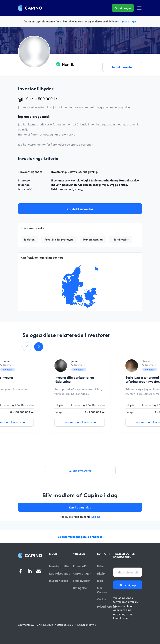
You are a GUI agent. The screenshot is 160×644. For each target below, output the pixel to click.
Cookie (102, 599)
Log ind (96, 516)
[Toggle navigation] (139, 8)
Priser (101, 566)
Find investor (81, 581)
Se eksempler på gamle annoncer (80, 536)
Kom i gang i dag (80, 507)
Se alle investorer (80, 471)
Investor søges (59, 581)
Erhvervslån (81, 566)
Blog (100, 581)
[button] (27, 347)
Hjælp (101, 573)
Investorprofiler (59, 566)
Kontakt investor (122, 67)
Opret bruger (123, 8)
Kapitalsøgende (60, 573)
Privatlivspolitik (107, 607)
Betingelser (80, 588)
